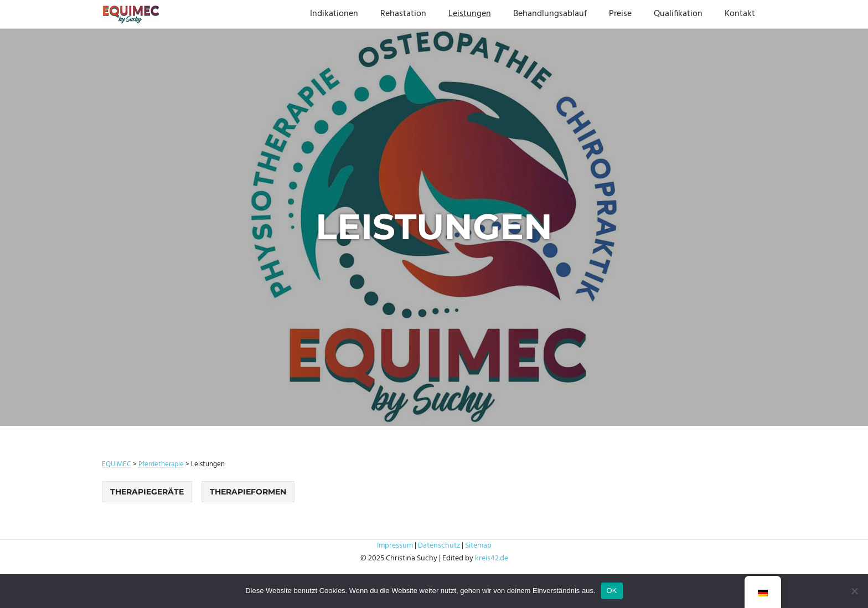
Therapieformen (248, 492)
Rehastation (403, 14)
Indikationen (334, 14)
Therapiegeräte (147, 492)
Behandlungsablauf (550, 14)
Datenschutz (439, 546)
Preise (620, 14)
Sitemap (478, 546)
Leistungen (470, 14)
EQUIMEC (117, 464)
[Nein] (854, 591)
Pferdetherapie (161, 464)
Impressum (395, 546)
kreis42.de (492, 558)
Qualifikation (678, 14)
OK (612, 591)
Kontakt (740, 14)
